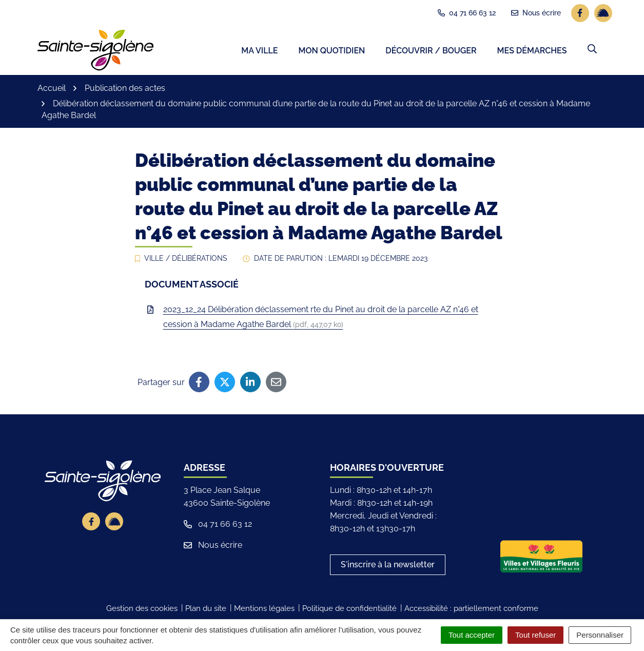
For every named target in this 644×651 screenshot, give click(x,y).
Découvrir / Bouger (431, 52)
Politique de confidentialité (349, 610)
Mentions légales (264, 610)
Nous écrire (213, 547)
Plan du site (206, 610)
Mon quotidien (331, 52)
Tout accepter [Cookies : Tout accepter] (472, 635)
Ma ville (259, 52)
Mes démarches (532, 52)
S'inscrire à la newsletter (388, 566)
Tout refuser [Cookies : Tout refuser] (535, 635)
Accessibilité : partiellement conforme (471, 610)
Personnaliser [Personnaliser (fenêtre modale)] (600, 635)
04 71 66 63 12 (218, 525)
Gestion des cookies (142, 610)
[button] (592, 50)
